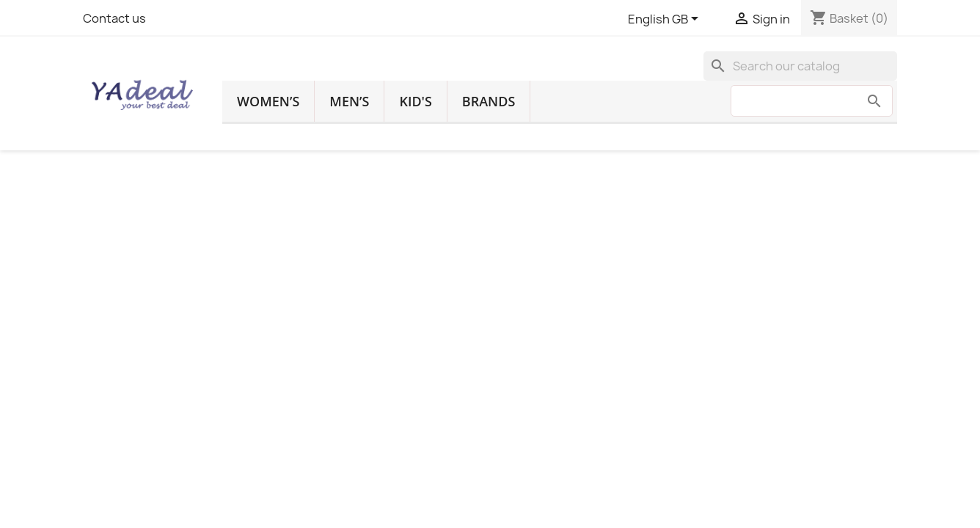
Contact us (114, 18)
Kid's (415, 101)
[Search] (800, 66)
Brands (489, 101)
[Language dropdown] (666, 20)
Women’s (268, 101)
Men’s (349, 101)
